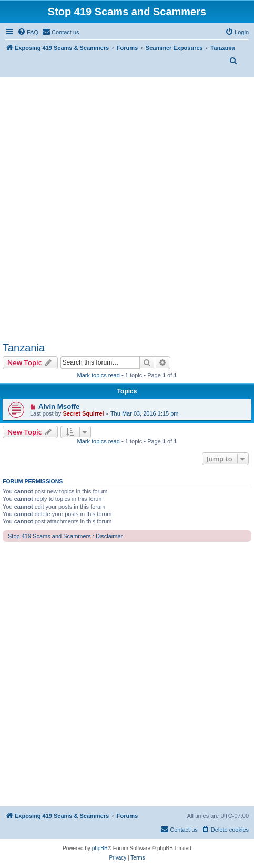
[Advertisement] (127, 210)
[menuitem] (28, 32)
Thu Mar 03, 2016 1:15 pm (145, 413)
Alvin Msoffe (59, 406)
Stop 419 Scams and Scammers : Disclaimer (65, 536)
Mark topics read (99, 375)
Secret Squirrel (83, 413)
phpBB (100, 848)
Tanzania (24, 348)
